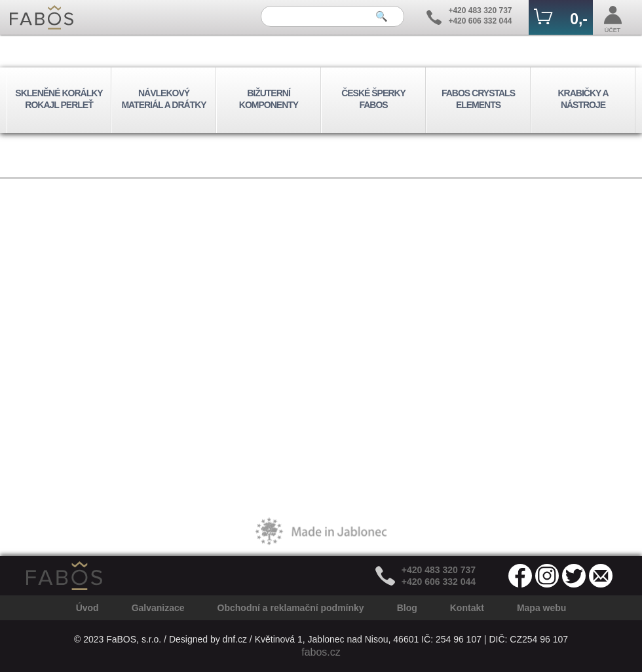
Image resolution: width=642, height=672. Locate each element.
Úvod (87, 608)
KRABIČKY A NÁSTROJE (583, 99)
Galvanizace (158, 608)
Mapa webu (541, 608)
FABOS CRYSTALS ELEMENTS (478, 99)
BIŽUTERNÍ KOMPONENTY (269, 99)
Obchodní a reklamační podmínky (291, 608)
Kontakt (467, 608)
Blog (407, 608)
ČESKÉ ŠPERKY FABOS (373, 99)
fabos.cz (321, 652)
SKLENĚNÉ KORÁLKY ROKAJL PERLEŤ (59, 99)
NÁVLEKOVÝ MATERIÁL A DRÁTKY (163, 99)
